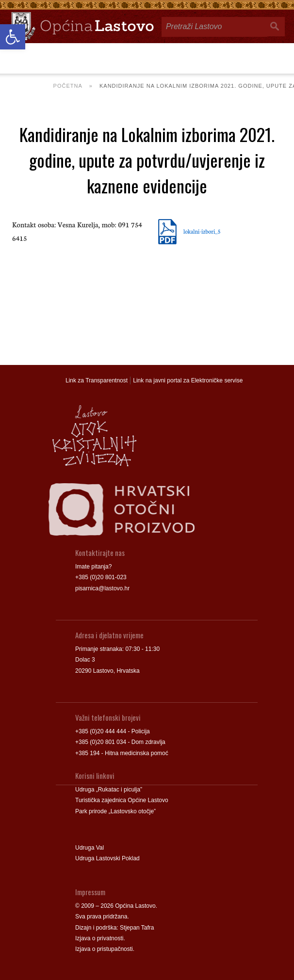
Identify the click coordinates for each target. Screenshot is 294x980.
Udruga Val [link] (90, 848)
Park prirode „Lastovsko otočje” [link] (115, 811)
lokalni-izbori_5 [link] (202, 231)
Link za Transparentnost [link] (97, 380)
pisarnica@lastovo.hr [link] (102, 588)
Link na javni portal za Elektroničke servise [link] (188, 380)
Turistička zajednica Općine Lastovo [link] (122, 800)
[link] (13, 37)
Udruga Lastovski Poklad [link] (107, 858)
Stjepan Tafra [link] (137, 928)
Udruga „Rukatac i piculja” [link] (109, 790)
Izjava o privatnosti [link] (99, 938)
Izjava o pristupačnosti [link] (104, 949)
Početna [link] (68, 86)
